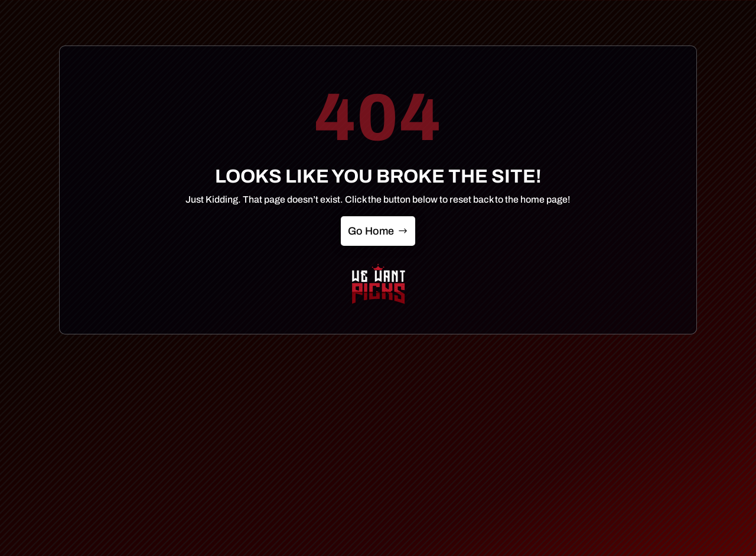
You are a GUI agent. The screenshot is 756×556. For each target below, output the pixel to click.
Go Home (371, 231)
